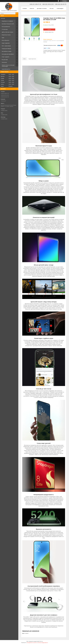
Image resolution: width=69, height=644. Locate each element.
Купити (49, 29)
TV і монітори (5, 29)
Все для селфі (5, 60)
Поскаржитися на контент (32, 643)
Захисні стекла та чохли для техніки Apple (8, 66)
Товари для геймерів (6, 49)
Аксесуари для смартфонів (8, 54)
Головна (25, 9)
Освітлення (4, 62)
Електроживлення (6, 27)
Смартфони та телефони (7, 21)
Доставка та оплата (42, 9)
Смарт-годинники (6, 43)
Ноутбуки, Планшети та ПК (8, 24)
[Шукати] (17, 13)
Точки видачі (60, 9)
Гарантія (32, 9)
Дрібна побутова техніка (7, 32)
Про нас (52, 9)
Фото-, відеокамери (6, 46)
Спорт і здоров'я (5, 57)
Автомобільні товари (7, 51)
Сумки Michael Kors (6, 69)
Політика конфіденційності (43, 643)
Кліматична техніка (6, 35)
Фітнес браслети (5, 40)
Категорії (3, 18)
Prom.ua (41, 641)
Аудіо (3, 38)
